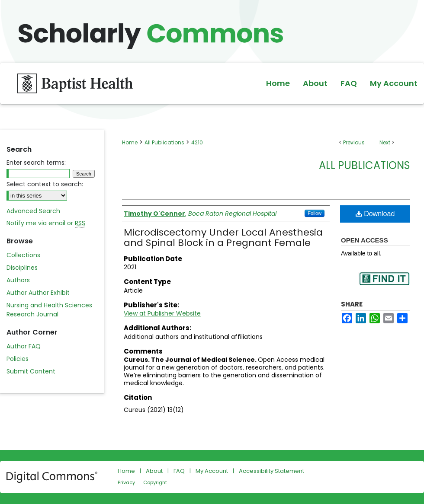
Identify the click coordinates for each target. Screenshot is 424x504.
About (154, 471)
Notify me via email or (46, 223)
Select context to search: (45, 184)
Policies (18, 359)
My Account (212, 471)
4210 (197, 142)
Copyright (155, 482)
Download (375, 214)
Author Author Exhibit (38, 293)
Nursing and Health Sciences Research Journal (49, 310)
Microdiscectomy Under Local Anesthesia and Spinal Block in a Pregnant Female (223, 238)
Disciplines (22, 268)
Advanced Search (33, 211)
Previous (354, 142)
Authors (18, 280)
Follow (315, 213)
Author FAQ (24, 346)
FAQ (179, 471)
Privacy (126, 482)
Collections (23, 255)
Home (130, 142)
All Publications (164, 142)
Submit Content (31, 371)
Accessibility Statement (271, 471)
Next (385, 142)
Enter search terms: (36, 163)
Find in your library (384, 284)
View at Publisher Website (162, 313)
